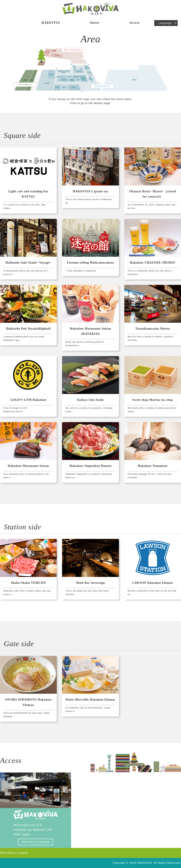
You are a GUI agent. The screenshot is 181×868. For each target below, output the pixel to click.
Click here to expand (36, 842)
